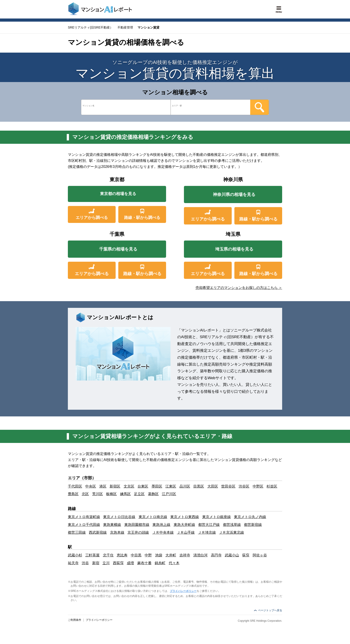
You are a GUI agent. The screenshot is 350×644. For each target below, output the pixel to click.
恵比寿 (122, 555)
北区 (85, 494)
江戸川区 (169, 494)
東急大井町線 (184, 525)
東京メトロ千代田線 (84, 525)
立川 (106, 563)
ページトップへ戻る (270, 610)
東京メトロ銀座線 (217, 517)
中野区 (258, 486)
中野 (148, 555)
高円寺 (216, 555)
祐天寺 (73, 563)
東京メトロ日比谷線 (119, 517)
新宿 (96, 563)
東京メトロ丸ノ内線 (250, 517)
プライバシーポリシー (183, 591)
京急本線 (117, 532)
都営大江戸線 (209, 525)
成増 (130, 563)
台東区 (143, 486)
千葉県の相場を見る (118, 249)
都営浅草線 (232, 525)
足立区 (139, 494)
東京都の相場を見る (118, 194)
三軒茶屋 (92, 555)
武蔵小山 (232, 555)
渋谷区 (244, 486)
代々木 (174, 563)
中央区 (91, 486)
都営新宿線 (253, 525)
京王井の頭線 (138, 532)
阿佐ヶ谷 (260, 555)
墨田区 (157, 486)
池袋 (159, 555)
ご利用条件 (75, 620)
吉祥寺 (185, 555)
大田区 (213, 486)
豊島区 (73, 494)
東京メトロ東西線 (185, 517)
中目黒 (136, 555)
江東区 (171, 486)
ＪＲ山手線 (186, 532)
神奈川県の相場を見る (234, 194)
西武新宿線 (98, 532)
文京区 (129, 486)
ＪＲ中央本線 (163, 532)
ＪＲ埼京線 (207, 532)
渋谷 (85, 563)
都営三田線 (77, 532)
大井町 (171, 555)
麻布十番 (144, 563)
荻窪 (246, 555)
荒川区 (98, 494)
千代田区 (75, 486)
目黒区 (199, 486)
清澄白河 (200, 555)
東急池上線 (161, 525)
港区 (103, 486)
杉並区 (272, 486)
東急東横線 (112, 525)
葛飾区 (153, 494)
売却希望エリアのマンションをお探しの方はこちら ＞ (239, 288)
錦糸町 (160, 563)
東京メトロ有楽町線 (84, 517)
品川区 (185, 486)
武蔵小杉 (75, 555)
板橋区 (111, 494)
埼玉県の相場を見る (234, 249)
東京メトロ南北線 (153, 517)
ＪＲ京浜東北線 (231, 532)
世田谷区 (228, 486)
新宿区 (115, 486)
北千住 (108, 555)
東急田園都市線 (137, 525)
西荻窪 (118, 563)
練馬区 (125, 494)
